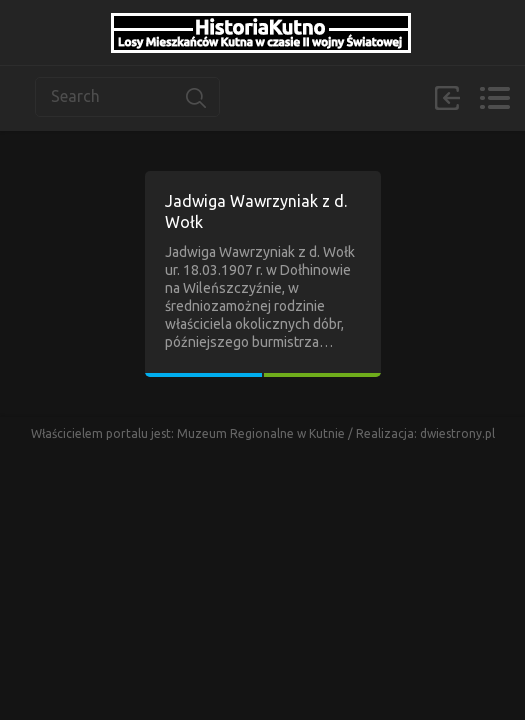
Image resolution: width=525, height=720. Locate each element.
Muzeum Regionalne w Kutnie (262, 433)
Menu (494, 98)
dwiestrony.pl (457, 433)
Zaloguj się (447, 98)
